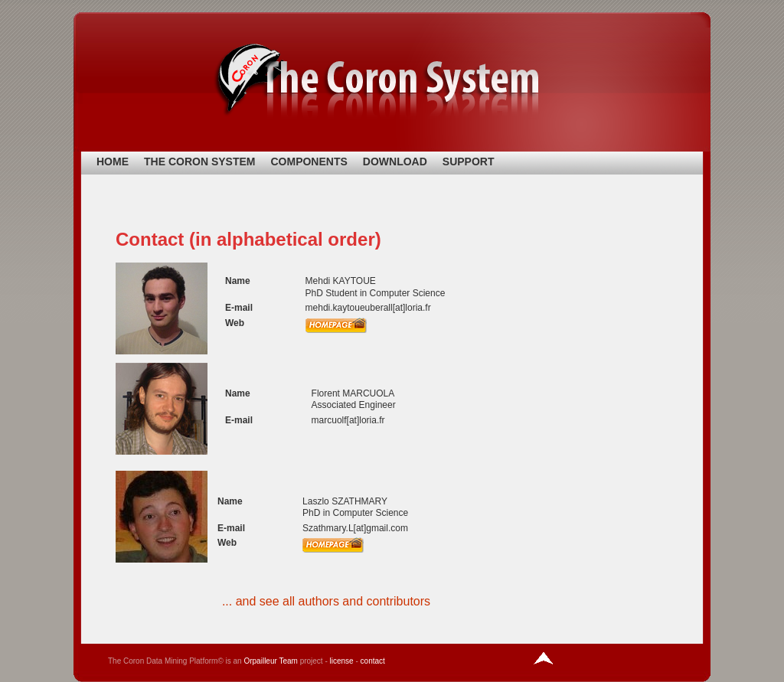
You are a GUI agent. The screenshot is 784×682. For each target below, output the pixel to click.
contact (373, 661)
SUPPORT (469, 162)
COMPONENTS (309, 162)
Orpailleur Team (270, 661)
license (342, 661)
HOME (113, 162)
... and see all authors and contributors (326, 601)
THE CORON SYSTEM (199, 162)
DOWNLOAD (395, 162)
